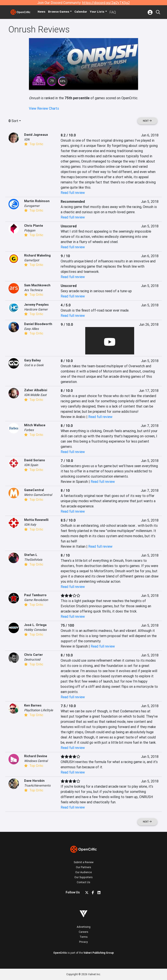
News (45, 12)
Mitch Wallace (35, 425)
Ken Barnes (33, 705)
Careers (83, 932)
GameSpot (32, 260)
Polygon (30, 230)
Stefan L (31, 555)
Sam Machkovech (37, 285)
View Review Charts (44, 108)
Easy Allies (31, 329)
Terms (84, 937)
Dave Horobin (34, 781)
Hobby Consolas (35, 630)
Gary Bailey (32, 360)
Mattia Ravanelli (36, 520)
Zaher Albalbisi (36, 390)
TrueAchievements (37, 785)
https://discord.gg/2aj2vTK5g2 (106, 3)
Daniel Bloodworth (38, 324)
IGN (27, 139)
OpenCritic (60, 953)
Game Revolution (36, 600)
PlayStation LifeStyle (39, 710)
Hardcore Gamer (36, 309)
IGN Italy (30, 525)
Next (147, 121)
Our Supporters (83, 877)
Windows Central (36, 761)
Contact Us (83, 882)
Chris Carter (33, 655)
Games (63, 12)
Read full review (73, 193)
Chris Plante (34, 226)
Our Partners (83, 867)
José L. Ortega (35, 625)
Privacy (83, 942)
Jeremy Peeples (36, 305)
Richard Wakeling (37, 255)
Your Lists (104, 12)
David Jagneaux (36, 135)
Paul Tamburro (35, 595)
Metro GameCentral (38, 495)
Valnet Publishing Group (99, 953)
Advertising (84, 927)
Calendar (87, 12)
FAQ (119, 12)
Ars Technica (33, 290)
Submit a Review (84, 862)
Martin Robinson (37, 201)
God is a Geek (34, 365)
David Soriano (35, 460)
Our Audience (83, 872)
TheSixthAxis (33, 560)
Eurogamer (32, 206)
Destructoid (32, 659)
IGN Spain (31, 465)
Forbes (29, 430)
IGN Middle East (35, 395)
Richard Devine (36, 756)
